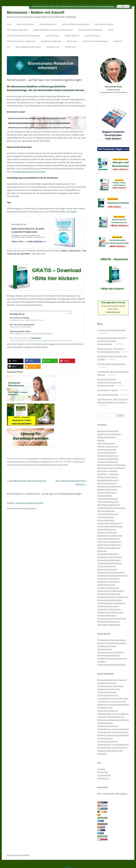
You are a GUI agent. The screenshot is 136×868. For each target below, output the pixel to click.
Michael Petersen (48, 458)
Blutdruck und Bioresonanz (108, 477)
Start (9, 24)
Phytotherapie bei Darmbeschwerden (112, 330)
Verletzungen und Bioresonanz (109, 609)
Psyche (111, 30)
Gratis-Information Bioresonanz (76, 24)
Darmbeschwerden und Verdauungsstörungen (53, 30)
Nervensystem (62, 465)
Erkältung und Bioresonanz (108, 499)
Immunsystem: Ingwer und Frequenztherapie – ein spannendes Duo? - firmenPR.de (113, 698)
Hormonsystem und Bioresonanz (110, 526)
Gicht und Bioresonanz (106, 511)
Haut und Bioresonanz (106, 517)
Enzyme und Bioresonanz (107, 493)
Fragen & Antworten (25, 24)
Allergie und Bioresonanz (107, 437)
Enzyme (63, 193)
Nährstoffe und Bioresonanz (108, 554)
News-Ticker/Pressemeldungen (28, 47)
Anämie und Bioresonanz (107, 449)
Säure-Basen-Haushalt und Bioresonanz (112, 575)
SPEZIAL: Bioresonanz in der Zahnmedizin (23, 36)
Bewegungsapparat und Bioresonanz (111, 468)
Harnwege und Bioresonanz (108, 514)
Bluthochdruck (52, 36)
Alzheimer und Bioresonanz (17, 462)
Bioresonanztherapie (30, 465)
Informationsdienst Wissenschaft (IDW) (28, 172)
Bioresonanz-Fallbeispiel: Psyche (29, 503)
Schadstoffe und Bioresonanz (109, 579)
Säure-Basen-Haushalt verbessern (21, 41)
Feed (101, 324)
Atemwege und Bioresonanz (108, 456)
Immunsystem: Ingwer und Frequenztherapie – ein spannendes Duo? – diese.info (113, 714)
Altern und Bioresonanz (76, 458)
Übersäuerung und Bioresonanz (109, 600)
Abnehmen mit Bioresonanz (108, 431)
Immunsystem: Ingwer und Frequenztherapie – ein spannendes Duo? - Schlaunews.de (113, 729)
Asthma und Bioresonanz (107, 453)
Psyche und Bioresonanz (107, 566)
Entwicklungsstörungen (47, 465)
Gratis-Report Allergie (104, 24)
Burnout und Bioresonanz (107, 483)
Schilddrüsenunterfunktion (90, 30)
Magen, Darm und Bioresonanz (109, 545)
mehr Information (108, 6)
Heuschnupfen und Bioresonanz (110, 523)
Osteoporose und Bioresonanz (109, 560)
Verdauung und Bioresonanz (108, 606)
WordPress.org (103, 778)
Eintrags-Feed (103, 772)
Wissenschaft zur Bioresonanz (95, 41)
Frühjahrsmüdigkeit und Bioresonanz (111, 508)
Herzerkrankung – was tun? (108, 390)
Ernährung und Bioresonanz (108, 502)
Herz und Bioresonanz (106, 520)
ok (123, 6)
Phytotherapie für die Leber (108, 395)
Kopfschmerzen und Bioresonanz (110, 536)
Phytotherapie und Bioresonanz (109, 563)
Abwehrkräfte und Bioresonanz (109, 434)
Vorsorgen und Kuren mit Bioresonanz (112, 618)
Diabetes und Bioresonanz (107, 489)
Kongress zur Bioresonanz (107, 532)
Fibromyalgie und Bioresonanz (109, 505)
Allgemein (63, 458)
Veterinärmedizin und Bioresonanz (111, 612)
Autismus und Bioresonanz (108, 462)
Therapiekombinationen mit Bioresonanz (113, 597)
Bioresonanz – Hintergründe (108, 474)
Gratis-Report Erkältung (17, 30)
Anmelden (101, 769)
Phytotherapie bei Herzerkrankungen (112, 364)
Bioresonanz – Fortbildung (107, 471)
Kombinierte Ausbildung (51, 41)
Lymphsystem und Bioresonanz (109, 542)
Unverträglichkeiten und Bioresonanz (111, 603)
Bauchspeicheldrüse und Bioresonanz (112, 465)
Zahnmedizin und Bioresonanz (109, 625)
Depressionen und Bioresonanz (109, 486)
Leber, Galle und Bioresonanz (108, 539)
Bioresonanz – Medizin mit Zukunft (36, 12)
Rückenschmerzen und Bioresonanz (111, 572)
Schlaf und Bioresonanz (106, 585)
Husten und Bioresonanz (107, 529)
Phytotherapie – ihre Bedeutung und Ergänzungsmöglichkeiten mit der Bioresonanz (113, 705)
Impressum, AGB (53, 47)
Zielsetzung (72, 41)
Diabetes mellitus (72, 36)
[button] (15, 361)
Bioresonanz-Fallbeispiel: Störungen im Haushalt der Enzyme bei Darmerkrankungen (112, 341)
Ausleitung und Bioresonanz (108, 459)
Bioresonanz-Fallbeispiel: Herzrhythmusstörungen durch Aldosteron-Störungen (109, 382)
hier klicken (72, 212)
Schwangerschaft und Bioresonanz (110, 591)
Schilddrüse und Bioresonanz (108, 582)
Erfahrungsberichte (48, 24)
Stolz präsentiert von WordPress (18, 855)
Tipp (8, 47)
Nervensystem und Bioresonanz (41, 462)
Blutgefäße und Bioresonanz (108, 480)
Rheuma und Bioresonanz (107, 569)
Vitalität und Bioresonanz (107, 615)
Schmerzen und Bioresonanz (108, 588)
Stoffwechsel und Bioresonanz (109, 594)
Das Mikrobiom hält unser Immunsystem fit (27, 481)
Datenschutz (70, 47)
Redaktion (118, 41)
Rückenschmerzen (92, 36)
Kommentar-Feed (104, 775)
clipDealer (124, 794)
